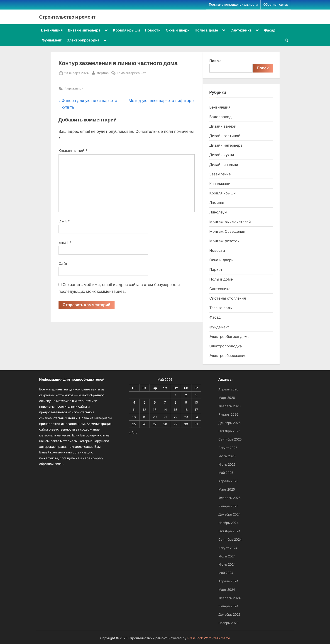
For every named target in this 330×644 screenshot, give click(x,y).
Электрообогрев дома (229, 337)
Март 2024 (227, 590)
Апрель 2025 (228, 481)
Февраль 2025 (230, 498)
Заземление (74, 89)
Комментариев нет (131, 73)
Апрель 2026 (228, 389)
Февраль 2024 (230, 598)
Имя (64, 221)
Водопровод (220, 117)
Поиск (215, 61)
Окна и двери (178, 30)
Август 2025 (228, 448)
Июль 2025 (227, 456)
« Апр (133, 432)
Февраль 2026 (230, 406)
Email (65, 242)
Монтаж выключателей (230, 222)
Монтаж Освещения (227, 231)
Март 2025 (227, 489)
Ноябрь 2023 (229, 623)
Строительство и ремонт (67, 17)
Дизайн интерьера (84, 30)
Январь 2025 (228, 506)
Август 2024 (228, 548)
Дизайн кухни (222, 155)
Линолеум (218, 212)
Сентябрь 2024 (230, 539)
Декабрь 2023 (230, 614)
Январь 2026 (228, 414)
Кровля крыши (126, 30)
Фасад (270, 30)
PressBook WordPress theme (209, 638)
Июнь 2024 (227, 564)
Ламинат (217, 203)
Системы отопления (228, 298)
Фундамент (52, 40)
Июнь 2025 (227, 464)
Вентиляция (52, 30)
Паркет (216, 269)
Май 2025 (226, 473)
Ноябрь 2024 (229, 523)
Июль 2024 (227, 556)
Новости (153, 30)
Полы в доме (206, 30)
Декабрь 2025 (230, 423)
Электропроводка (83, 40)
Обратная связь (276, 5)
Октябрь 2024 (229, 531)
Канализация (221, 184)
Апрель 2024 (228, 581)
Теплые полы (221, 308)
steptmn (103, 72)
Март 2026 (227, 398)
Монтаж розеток (224, 241)
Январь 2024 (228, 606)
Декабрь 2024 (230, 514)
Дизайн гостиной (225, 136)
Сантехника (241, 30)
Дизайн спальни (224, 165)
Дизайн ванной (223, 126)
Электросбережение (228, 356)
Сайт (63, 264)
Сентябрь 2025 (230, 439)
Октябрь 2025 (229, 431)
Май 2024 (226, 573)
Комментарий (73, 151)
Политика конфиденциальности (233, 5)
